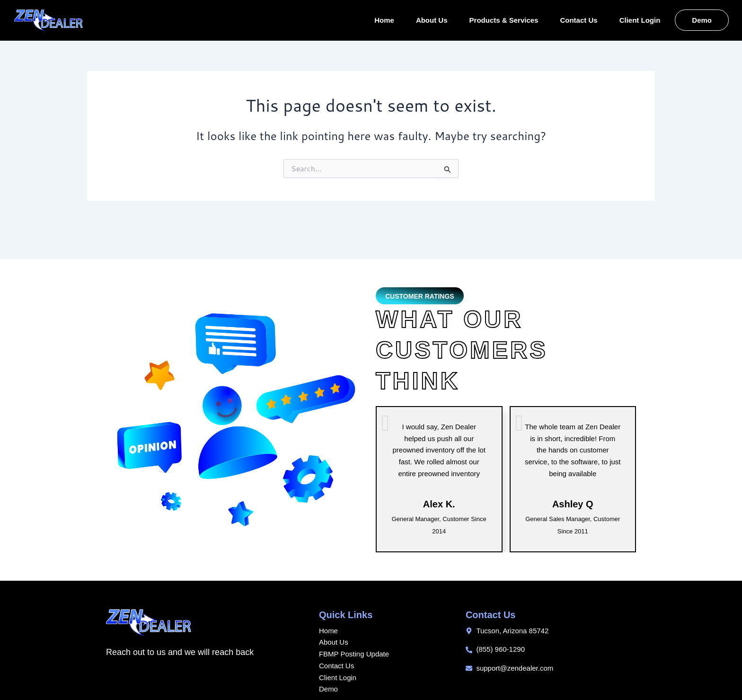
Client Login (640, 20)
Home (384, 20)
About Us (432, 20)
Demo (702, 20)
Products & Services (504, 20)
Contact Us (579, 20)
